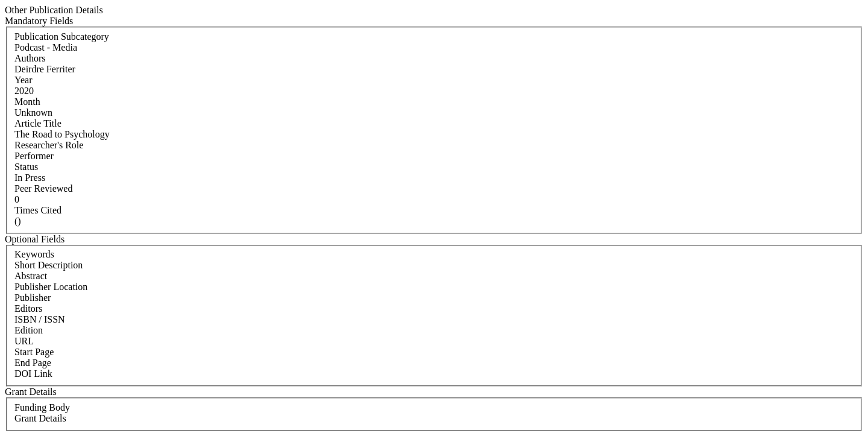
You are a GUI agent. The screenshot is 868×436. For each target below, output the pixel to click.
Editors (28, 308)
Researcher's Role (49, 145)
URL (24, 341)
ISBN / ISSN (40, 319)
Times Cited (38, 210)
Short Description (49, 265)
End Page (33, 363)
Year (23, 80)
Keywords (34, 254)
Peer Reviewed (43, 188)
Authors (30, 58)
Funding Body (42, 407)
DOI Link (33, 374)
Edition (29, 330)
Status (26, 167)
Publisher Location (51, 287)
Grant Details (40, 418)
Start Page (34, 352)
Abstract (31, 276)
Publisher (33, 298)
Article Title (38, 123)
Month (27, 102)
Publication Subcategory (62, 36)
